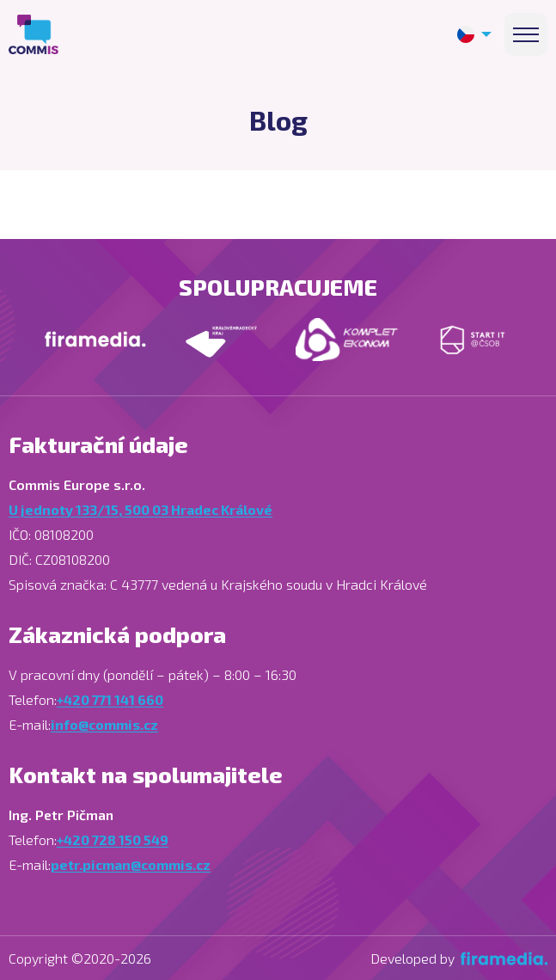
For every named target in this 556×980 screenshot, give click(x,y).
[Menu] (526, 34)
